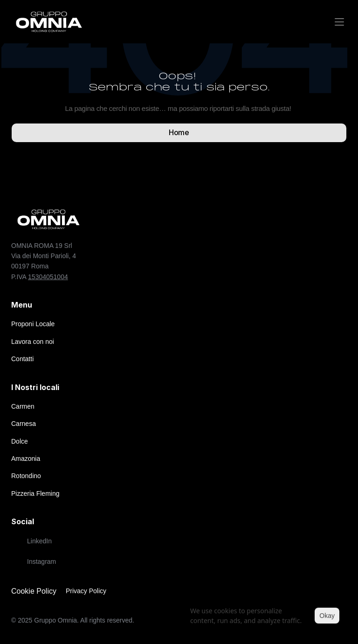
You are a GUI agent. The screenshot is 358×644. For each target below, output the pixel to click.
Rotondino (26, 476)
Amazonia (26, 459)
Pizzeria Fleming (35, 493)
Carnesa (24, 424)
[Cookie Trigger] (34, 591)
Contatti (22, 359)
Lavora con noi (33, 342)
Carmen (23, 406)
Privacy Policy (86, 591)
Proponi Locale (33, 324)
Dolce (20, 441)
